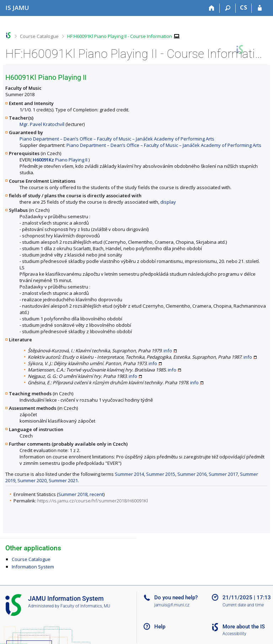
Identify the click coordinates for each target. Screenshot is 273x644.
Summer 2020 (32, 480)
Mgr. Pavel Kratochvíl (42, 124)
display (168, 202)
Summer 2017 (223, 474)
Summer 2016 (192, 474)
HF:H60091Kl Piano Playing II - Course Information (120, 36)
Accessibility (234, 634)
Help (160, 627)
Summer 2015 (161, 474)
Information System (33, 567)
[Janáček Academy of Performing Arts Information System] (17, 8)
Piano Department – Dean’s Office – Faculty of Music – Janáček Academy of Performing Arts (117, 139)
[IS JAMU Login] (260, 8)
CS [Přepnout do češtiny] (243, 7)
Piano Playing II (60, 160)
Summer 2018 (73, 494)
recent (97, 494)
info (168, 351)
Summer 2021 (63, 480)
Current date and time (243, 605)
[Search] (228, 8)
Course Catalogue (39, 36)
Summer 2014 (129, 474)
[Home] (212, 8)
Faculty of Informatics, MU (85, 606)
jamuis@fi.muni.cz (172, 605)
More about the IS (244, 627)
